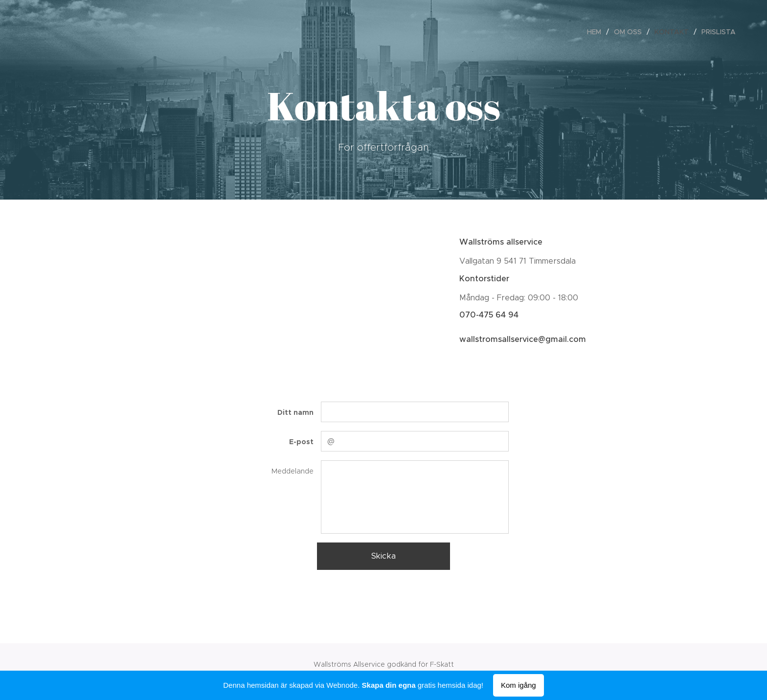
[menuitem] (597, 32)
